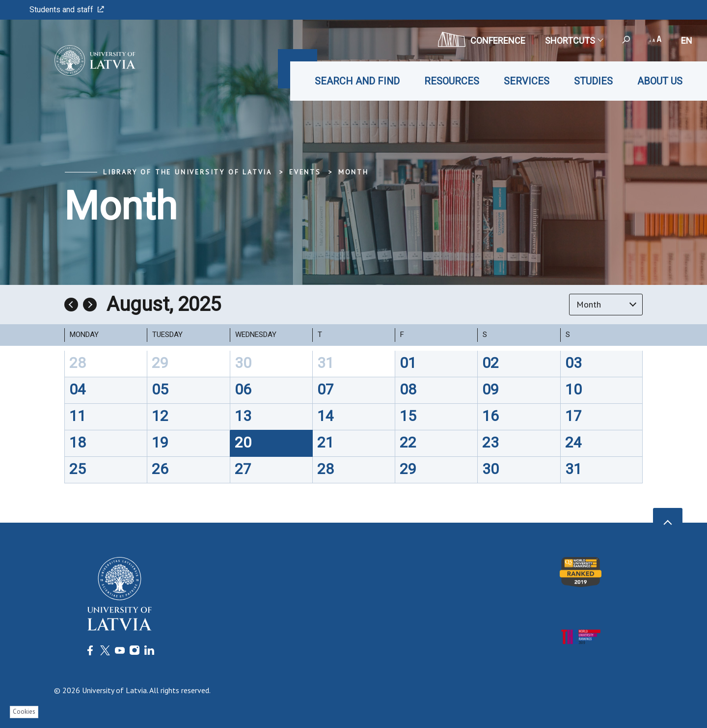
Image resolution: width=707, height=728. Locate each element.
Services (527, 81)
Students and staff (67, 10)
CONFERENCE (482, 39)
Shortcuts (574, 41)
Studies (593, 81)
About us (660, 81)
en (687, 41)
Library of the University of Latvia (188, 172)
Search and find (357, 81)
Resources (452, 81)
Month (353, 172)
